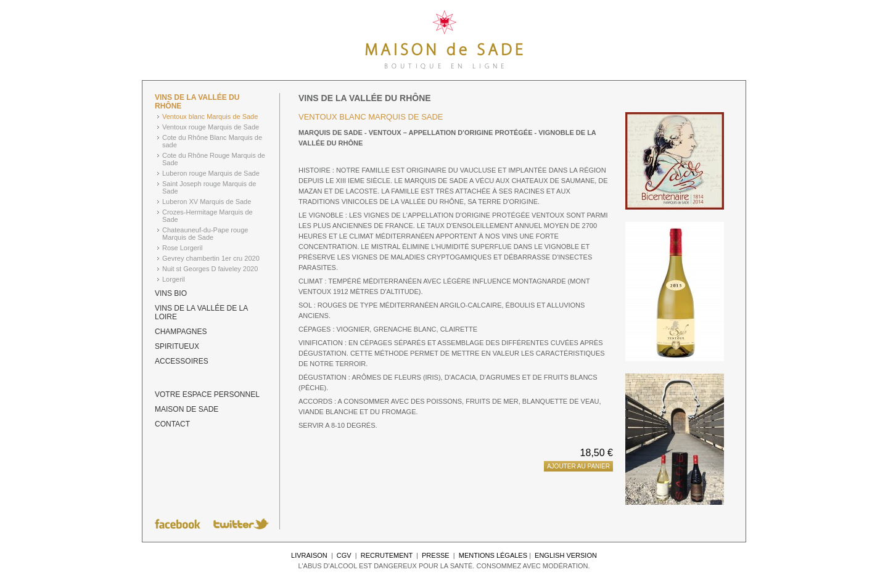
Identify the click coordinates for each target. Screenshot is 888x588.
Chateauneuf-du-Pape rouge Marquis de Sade (205, 234)
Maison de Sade (187, 409)
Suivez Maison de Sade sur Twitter (241, 524)
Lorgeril (174, 279)
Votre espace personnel (207, 394)
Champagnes (181, 332)
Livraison (309, 555)
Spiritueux (177, 346)
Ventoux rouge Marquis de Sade (211, 127)
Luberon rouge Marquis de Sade (211, 173)
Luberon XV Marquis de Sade (207, 202)
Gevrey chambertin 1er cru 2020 (211, 258)
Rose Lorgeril (182, 248)
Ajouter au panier (578, 466)
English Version (566, 555)
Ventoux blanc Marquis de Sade (210, 116)
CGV (344, 555)
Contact (172, 424)
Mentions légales (493, 555)
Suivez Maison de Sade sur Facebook (178, 524)
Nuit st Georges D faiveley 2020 (210, 269)
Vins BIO (171, 293)
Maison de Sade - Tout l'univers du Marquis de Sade (444, 40)
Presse (436, 555)
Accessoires (182, 361)
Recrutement (387, 555)
